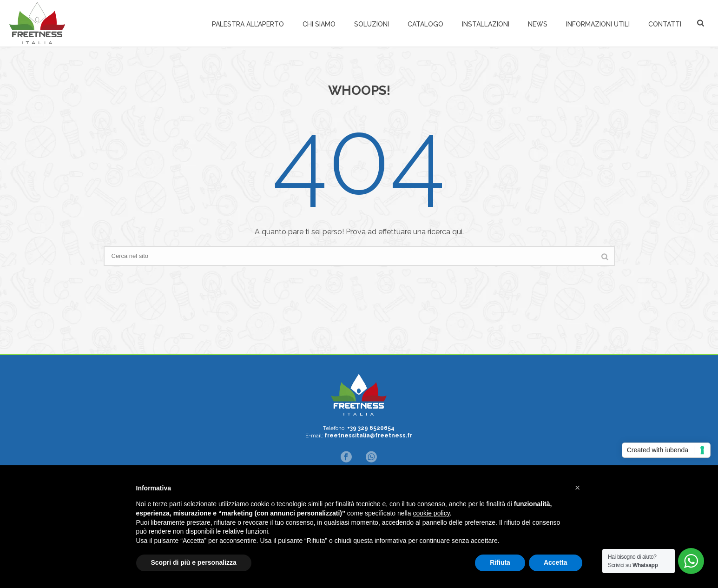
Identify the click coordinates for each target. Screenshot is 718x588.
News (538, 24)
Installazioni (486, 24)
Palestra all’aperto (248, 24)
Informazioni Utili (598, 24)
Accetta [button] (556, 562)
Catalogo (425, 24)
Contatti (665, 24)
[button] (578, 488)
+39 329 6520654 (371, 428)
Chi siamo (319, 24)
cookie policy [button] (431, 513)
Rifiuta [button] (500, 562)
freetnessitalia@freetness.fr (368, 436)
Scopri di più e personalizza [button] (194, 562)
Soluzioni (372, 24)
